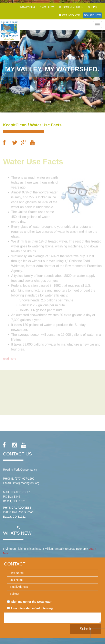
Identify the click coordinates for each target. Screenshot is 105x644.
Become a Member (71, 7)
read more (10, 357)
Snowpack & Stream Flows (37, 7)
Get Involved (69, 15)
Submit (85, 629)
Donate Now (92, 15)
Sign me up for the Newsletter (29, 602)
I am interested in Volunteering (30, 608)
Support (94, 7)
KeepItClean (15, 125)
